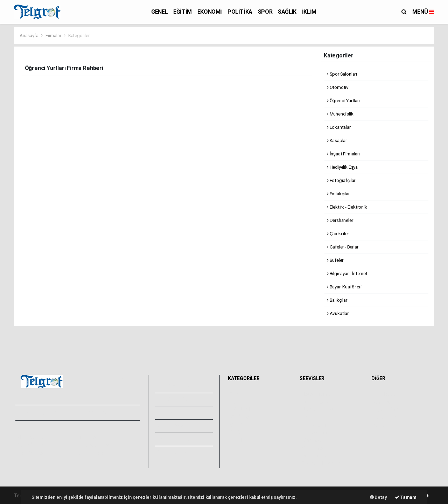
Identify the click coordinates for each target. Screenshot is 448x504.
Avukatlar (338, 313)
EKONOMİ (210, 12)
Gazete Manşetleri (321, 463)
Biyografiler (386, 409)
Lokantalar (339, 127)
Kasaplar (337, 140)
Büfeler (335, 260)
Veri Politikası (32, 453)
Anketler (383, 402)
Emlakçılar (338, 194)
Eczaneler (312, 417)
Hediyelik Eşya (342, 167)
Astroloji (382, 425)
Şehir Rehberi (316, 456)
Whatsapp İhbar (92, 445)
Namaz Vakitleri (319, 409)
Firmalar (53, 36)
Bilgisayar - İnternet (347, 273)
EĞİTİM (183, 12)
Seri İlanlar (313, 448)
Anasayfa (29, 36)
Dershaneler (340, 220)
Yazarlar (172, 413)
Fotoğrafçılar (341, 180)
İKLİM (309, 12)
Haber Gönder (90, 453)
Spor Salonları (342, 74)
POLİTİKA (240, 12)
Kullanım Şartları (93, 437)
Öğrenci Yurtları (343, 100)
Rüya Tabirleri (388, 417)
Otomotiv (338, 87)
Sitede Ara (385, 394)
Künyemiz (174, 439)
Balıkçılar (337, 300)
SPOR (265, 12)
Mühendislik (340, 114)
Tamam (406, 497)
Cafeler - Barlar (343, 247)
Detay (379, 497)
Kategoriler (79, 36)
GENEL (159, 12)
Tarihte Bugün (317, 433)
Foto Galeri (175, 386)
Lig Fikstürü (314, 425)
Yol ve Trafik (315, 402)
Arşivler (171, 426)
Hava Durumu (316, 394)
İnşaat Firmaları (343, 154)
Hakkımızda (30, 437)
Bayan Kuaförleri (344, 287)
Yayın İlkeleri (31, 445)
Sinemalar (313, 440)
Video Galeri (176, 399)
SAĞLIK (287, 12)
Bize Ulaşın (174, 453)
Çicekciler (338, 233)
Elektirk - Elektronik (347, 207)
